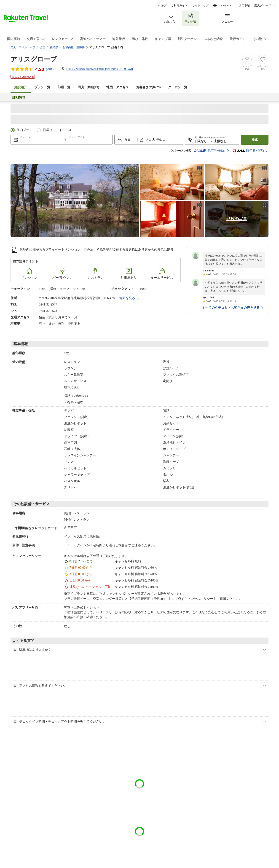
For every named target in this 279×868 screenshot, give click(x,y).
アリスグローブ (34, 59)
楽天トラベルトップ (23, 47)
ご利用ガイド (179, 5)
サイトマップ (200, 5)
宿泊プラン (24, 130)
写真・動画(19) (88, 87)
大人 (149, 140)
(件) (52, 69)
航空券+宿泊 (209, 151)
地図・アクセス (118, 87)
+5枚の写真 (237, 219)
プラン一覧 (42, 87)
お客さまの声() (148, 87)
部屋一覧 (64, 87)
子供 (160, 140)
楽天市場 (244, 5)
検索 (255, 140)
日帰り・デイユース (57, 130)
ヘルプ (162, 5)
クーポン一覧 (178, 87)
